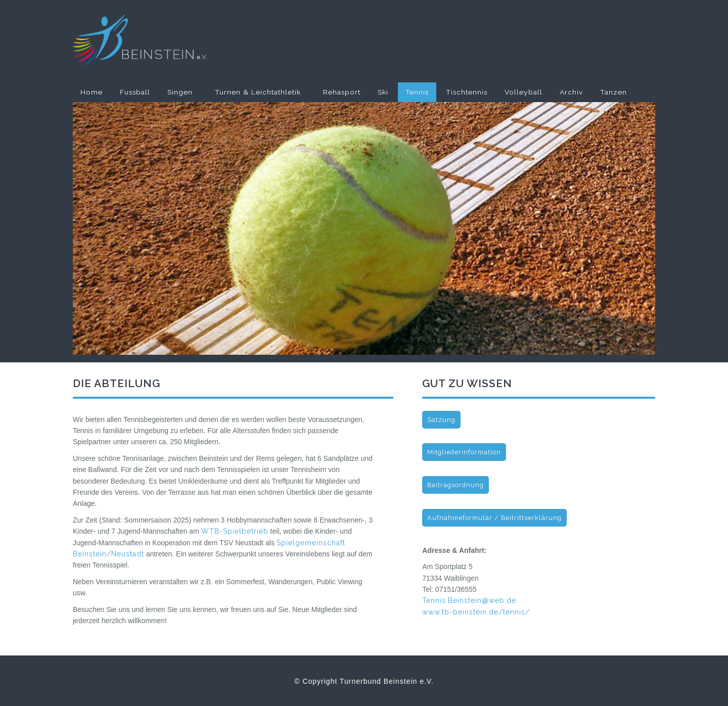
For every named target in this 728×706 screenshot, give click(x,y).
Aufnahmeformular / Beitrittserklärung (494, 518)
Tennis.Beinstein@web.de (469, 600)
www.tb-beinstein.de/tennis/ (476, 612)
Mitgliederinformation (464, 452)
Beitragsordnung (456, 485)
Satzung (441, 420)
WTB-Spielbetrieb (235, 531)
